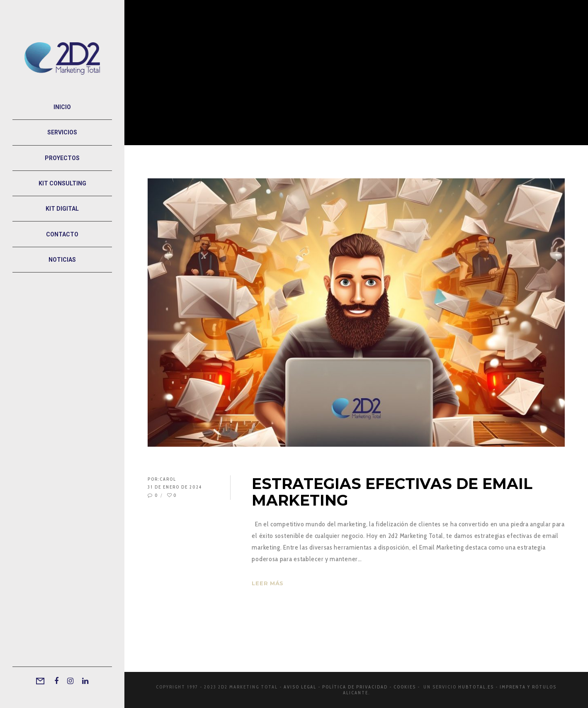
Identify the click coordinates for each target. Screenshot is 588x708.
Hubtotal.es (476, 687)
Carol (168, 479)
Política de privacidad (355, 687)
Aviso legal (300, 687)
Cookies (405, 687)
